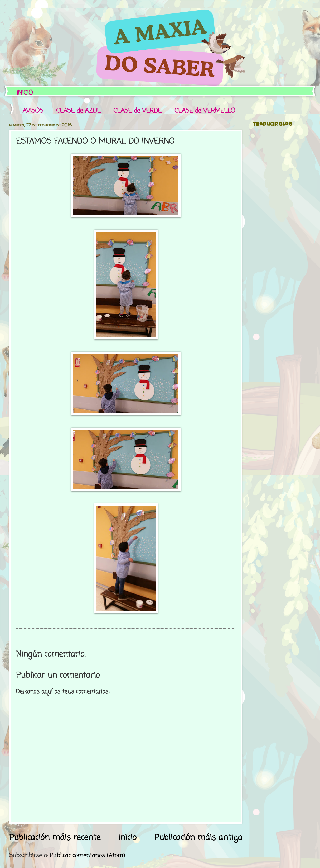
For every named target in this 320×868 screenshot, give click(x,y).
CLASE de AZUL (78, 111)
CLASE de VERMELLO (205, 111)
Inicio (127, 838)
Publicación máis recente (55, 838)
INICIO (25, 93)
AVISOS (33, 111)
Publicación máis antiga (198, 838)
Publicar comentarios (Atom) (87, 856)
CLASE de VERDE (137, 111)
